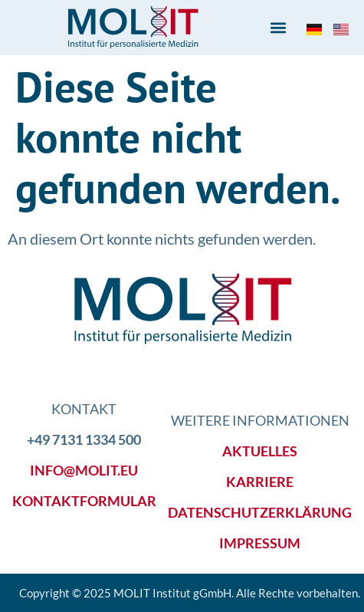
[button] (279, 28)
